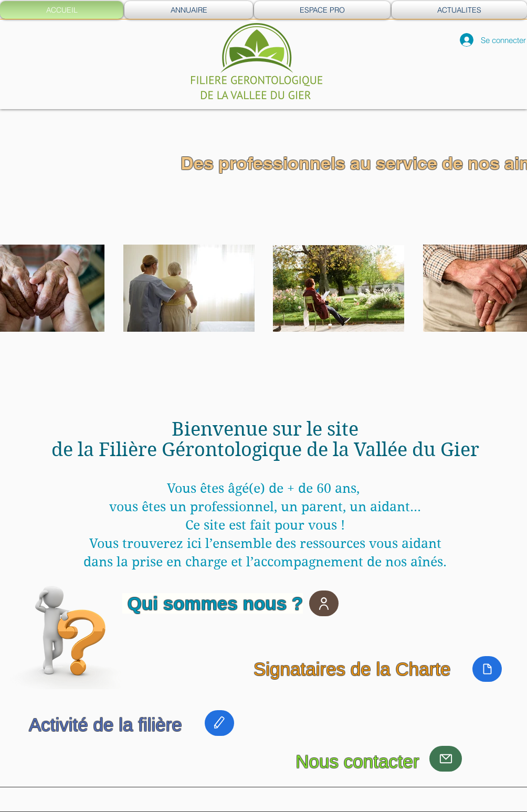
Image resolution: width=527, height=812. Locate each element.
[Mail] (446, 759)
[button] (189, 10)
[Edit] (219, 723)
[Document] (487, 669)
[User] (324, 603)
